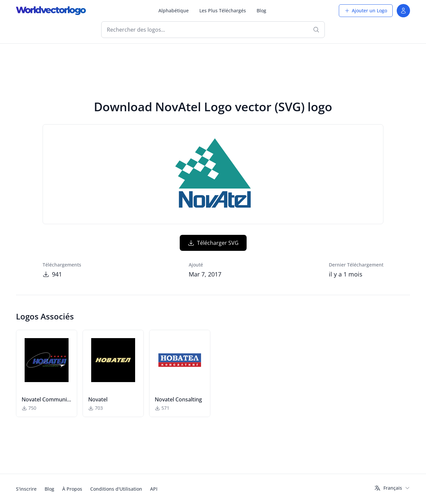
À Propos (72, 489)
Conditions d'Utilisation (116, 489)
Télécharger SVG (213, 243)
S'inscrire (26, 489)
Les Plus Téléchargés (223, 10)
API (154, 489)
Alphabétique (174, 10)
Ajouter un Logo (366, 10)
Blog (261, 10)
